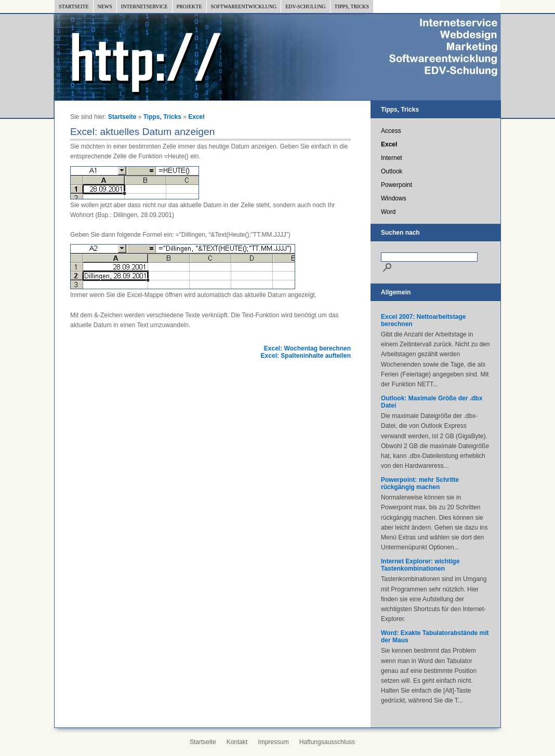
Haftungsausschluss (327, 742)
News (105, 6)
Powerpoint (397, 185)
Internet (392, 158)
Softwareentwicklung (244, 6)
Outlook (392, 171)
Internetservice (144, 6)
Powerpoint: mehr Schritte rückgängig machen (420, 483)
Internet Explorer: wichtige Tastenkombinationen (420, 565)
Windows (394, 198)
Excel (196, 117)
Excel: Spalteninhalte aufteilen (306, 356)
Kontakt (237, 742)
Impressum (273, 742)
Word (388, 212)
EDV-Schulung (305, 6)
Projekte (189, 6)
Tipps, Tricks (352, 6)
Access (391, 131)
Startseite (74, 6)
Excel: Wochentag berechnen (307, 348)
